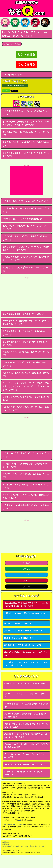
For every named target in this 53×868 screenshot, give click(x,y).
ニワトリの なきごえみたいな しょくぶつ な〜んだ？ (26, 455)
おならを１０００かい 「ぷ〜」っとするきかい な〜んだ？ (26, 113)
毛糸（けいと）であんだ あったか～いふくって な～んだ (26, 228)
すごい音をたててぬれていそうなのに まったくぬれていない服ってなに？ (26, 664)
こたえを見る (27, 64)
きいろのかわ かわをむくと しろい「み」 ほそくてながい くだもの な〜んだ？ (26, 123)
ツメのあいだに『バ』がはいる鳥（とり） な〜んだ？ (26, 134)
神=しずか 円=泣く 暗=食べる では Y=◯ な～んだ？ (26, 654)
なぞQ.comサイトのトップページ (13, 824)
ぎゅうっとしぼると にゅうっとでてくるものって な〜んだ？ (27, 154)
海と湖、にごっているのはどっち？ (19, 638)
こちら (20, 820)
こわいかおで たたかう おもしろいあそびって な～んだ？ (26, 364)
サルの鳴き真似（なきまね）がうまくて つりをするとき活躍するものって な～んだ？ (26, 605)
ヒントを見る (27, 54)
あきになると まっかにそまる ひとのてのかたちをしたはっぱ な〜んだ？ (26, 735)
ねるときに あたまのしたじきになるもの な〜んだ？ (26, 374)
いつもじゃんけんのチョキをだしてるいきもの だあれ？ (26, 398)
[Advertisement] (26, 181)
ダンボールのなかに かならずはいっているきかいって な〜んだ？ (26, 715)
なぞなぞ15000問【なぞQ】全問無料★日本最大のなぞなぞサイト (26, 9)
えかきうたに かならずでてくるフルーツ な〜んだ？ (26, 269)
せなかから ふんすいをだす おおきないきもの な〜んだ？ (26, 238)
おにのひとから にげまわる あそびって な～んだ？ (26, 354)
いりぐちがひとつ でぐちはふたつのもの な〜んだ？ (25, 685)
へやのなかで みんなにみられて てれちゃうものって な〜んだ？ (26, 409)
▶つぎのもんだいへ (13, 75)
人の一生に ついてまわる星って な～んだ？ (23, 631)
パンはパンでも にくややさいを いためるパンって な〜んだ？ (26, 465)
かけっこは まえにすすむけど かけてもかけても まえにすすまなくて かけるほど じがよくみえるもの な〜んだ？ (27, 386)
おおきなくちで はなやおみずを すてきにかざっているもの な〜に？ (26, 322)
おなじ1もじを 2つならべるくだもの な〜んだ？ (25, 764)
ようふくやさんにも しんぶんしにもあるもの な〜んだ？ (25, 333)
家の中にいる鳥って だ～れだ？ (18, 623)
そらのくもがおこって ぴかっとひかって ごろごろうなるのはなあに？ (26, 746)
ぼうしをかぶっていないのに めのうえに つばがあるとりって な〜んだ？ (26, 248)
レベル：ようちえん (12, 44)
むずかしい (26, 581)
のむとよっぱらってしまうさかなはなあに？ (23, 219)
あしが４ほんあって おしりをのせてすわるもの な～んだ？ (26, 343)
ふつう (26, 575)
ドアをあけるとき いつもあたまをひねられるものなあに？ (26, 144)
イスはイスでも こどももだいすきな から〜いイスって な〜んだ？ (26, 725)
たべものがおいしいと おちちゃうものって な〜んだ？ (26, 210)
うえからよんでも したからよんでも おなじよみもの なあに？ (26, 496)
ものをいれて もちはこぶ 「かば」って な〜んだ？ (25, 695)
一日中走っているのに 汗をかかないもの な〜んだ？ (25, 615)
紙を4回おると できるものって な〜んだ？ (23, 645)
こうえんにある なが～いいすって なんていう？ (26, 201)
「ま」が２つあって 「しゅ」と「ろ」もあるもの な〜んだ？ (26, 756)
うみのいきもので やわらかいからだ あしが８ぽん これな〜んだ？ (26, 259)
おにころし (26, 587)
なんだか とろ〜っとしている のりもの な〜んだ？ (26, 476)
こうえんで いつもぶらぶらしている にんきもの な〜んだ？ (27, 507)
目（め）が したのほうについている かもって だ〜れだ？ (25, 773)
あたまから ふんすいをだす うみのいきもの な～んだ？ (26, 486)
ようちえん (26, 563)
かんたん (26, 569)
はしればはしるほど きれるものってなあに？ (24, 314)
